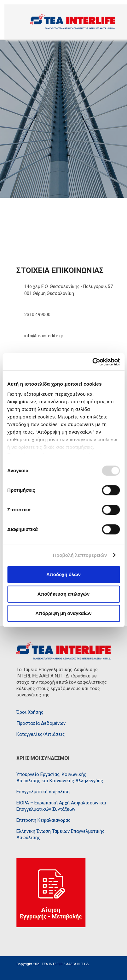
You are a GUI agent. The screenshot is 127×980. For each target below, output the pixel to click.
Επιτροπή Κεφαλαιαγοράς (43, 820)
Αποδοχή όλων (63, 574)
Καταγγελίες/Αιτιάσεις (41, 734)
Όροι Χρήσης (30, 712)
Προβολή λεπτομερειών (80, 555)
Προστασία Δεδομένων (41, 723)
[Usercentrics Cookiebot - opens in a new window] (92, 362)
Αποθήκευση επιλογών (64, 594)
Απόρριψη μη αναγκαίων (63, 613)
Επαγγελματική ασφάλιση (43, 792)
